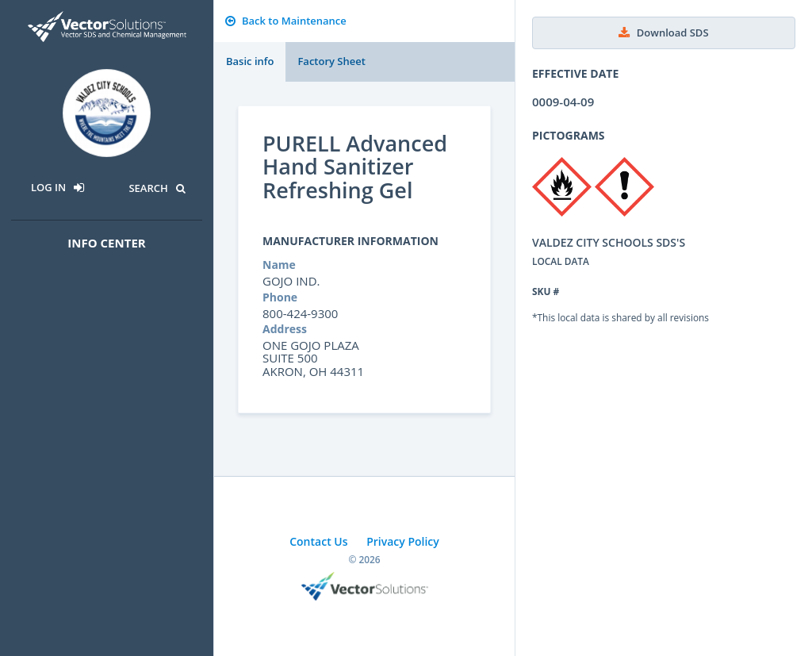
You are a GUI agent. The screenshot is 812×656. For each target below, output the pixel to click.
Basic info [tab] (250, 61)
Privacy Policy (403, 541)
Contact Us (318, 541)
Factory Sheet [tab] (331, 61)
